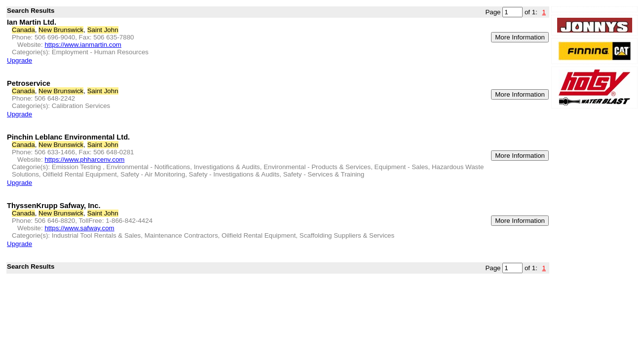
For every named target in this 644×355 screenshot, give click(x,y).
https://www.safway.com (79, 228)
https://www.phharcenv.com (84, 160)
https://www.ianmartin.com (83, 45)
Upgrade (19, 60)
